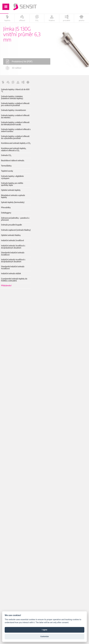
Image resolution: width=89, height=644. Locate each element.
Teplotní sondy (7, 171)
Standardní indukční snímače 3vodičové (13, 254)
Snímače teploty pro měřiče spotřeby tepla (12, 184)
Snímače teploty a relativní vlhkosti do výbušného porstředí (15, 137)
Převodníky (6, 207)
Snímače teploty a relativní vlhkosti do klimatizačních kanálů (15, 123)
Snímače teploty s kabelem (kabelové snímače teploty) (12, 97)
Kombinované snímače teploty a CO (16, 143)
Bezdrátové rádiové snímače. (13, 160)
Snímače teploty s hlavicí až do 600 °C (15, 90)
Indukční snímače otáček (11, 273)
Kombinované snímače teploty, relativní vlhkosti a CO (14, 149)
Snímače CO (6, 155)
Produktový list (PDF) (19, 62)
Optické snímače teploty (11, 190)
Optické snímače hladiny (11, 235)
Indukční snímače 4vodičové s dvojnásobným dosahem (13, 261)
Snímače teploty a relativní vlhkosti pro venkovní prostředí (15, 104)
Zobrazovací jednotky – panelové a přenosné (15, 219)
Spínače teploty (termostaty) (13, 202)
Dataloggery (6, 213)
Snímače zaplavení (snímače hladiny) (16, 230)
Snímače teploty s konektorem (13, 110)
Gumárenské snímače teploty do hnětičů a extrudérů (14, 280)
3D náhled (13, 68)
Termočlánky (6, 166)
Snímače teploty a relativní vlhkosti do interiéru (15, 116)
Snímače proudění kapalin (11, 225)
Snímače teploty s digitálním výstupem (12, 177)
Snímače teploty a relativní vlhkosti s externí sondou (16, 130)
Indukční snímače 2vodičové (12, 240)
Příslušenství (6, 285)
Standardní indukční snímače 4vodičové (13, 268)
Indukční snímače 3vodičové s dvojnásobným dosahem (13, 247)
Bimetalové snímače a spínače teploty (13, 196)
